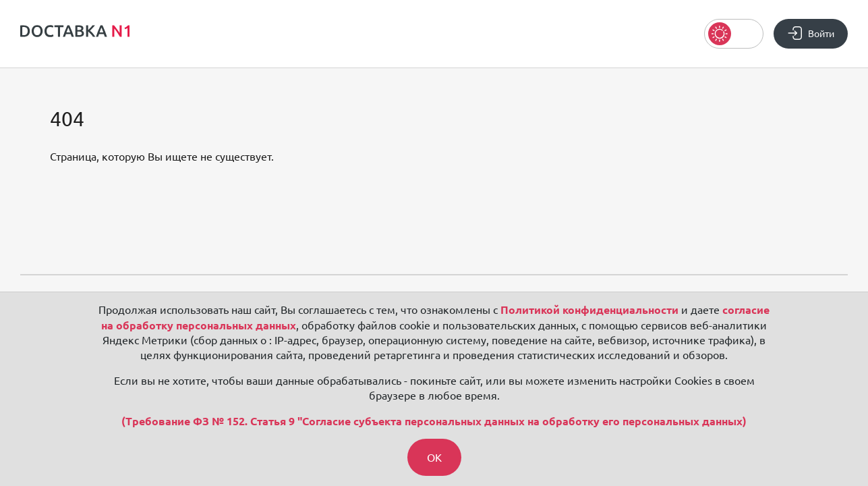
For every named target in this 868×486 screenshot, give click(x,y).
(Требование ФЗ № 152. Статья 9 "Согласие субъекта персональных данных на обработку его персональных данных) (434, 421)
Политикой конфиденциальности (589, 310)
